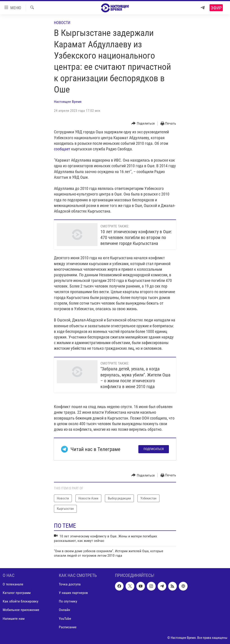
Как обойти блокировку (21, 601)
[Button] (143, 124)
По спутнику (68, 601)
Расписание (68, 627)
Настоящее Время (68, 102)
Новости (62, 23)
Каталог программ (17, 593)
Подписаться (154, 449)
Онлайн (64, 610)
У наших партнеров (73, 593)
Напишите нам (14, 619)
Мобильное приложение (21, 610)
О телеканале (13, 584)
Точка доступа (70, 584)
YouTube (65, 619)
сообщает (62, 149)
